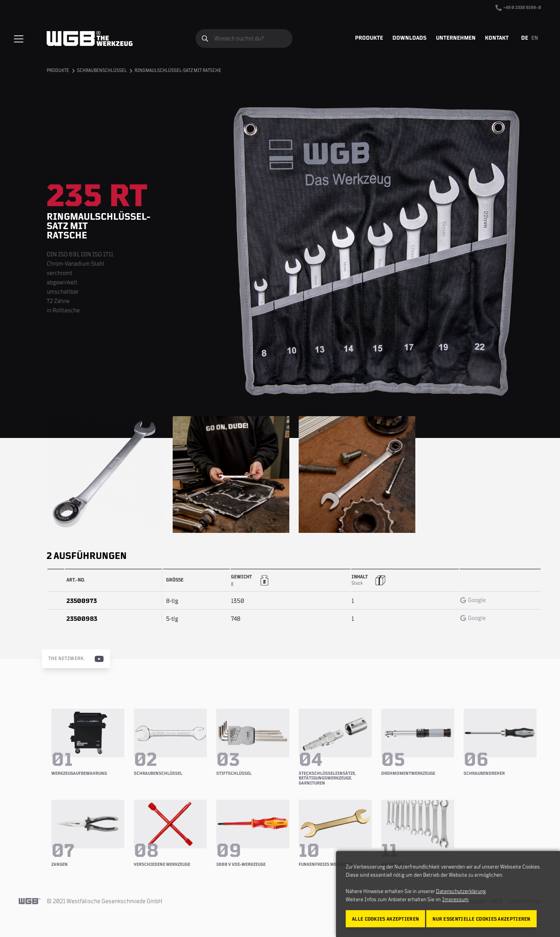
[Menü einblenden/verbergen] (19, 39)
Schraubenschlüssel (102, 71)
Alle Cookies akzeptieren (385, 919)
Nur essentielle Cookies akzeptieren (481, 919)
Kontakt (497, 38)
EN (535, 38)
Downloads (409, 38)
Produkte (369, 38)
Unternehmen (456, 38)
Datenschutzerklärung (461, 891)
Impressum (455, 900)
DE (525, 38)
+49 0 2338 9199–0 (518, 8)
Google (473, 600)
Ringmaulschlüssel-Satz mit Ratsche (178, 71)
